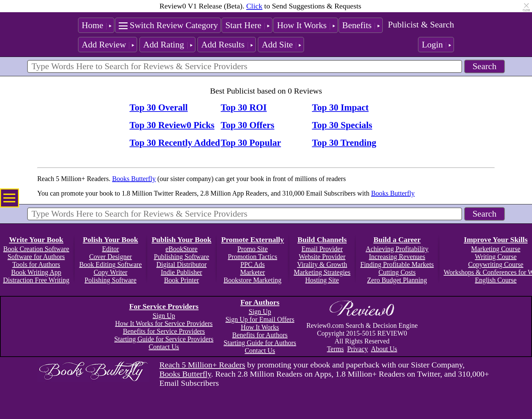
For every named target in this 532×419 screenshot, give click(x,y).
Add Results (223, 45)
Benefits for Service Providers (164, 331)
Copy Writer (110, 272)
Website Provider (322, 257)
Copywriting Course (496, 264)
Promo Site (253, 249)
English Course (496, 280)
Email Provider (322, 249)
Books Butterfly (134, 179)
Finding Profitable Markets (397, 264)
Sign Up (164, 316)
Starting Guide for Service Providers (164, 339)
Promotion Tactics (253, 257)
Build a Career (397, 240)
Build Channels (322, 240)
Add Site (277, 45)
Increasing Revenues (397, 257)
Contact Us (164, 347)
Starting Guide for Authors (260, 343)
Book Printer (182, 280)
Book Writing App (36, 272)
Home (93, 25)
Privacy (357, 349)
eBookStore (182, 249)
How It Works (302, 25)
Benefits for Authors (260, 335)
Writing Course (496, 257)
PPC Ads (252, 264)
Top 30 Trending (344, 143)
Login (432, 45)
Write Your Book (36, 240)
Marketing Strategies (322, 272)
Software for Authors (36, 257)
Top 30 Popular (251, 143)
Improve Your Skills (496, 240)
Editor (111, 249)
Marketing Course (496, 249)
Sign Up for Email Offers (260, 319)
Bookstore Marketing (253, 280)
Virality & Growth (322, 264)
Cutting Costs (397, 272)
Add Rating (164, 45)
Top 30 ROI (244, 107)
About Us (384, 349)
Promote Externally (253, 240)
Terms (336, 349)
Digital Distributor (182, 264)
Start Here (243, 25)
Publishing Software (182, 257)
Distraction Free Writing (36, 280)
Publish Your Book (182, 240)
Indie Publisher (182, 272)
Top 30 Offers (248, 125)
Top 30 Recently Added (175, 143)
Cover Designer (111, 257)
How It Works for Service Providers (164, 323)
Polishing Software (110, 280)
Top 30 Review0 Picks (172, 125)
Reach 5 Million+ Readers (202, 365)
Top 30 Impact (340, 107)
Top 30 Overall (159, 107)
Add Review (104, 45)
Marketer (253, 272)
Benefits (357, 25)
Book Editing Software (110, 264)
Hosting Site (322, 280)
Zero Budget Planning (397, 280)
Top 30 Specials (342, 125)
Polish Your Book (110, 240)
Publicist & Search (421, 25)
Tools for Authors (36, 264)
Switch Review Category (174, 25)
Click (254, 6)
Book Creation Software (36, 249)
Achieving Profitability (397, 249)
